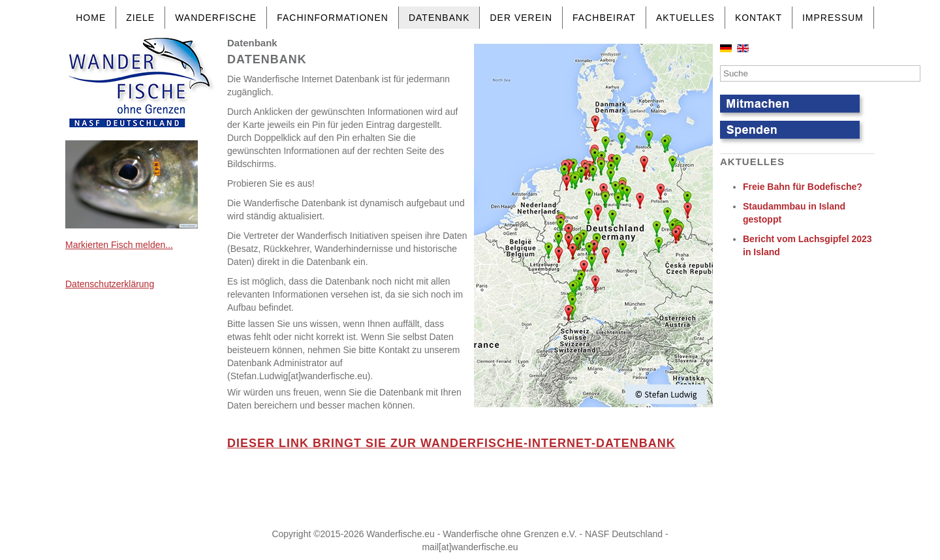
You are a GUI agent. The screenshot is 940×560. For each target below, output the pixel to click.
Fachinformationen (333, 18)
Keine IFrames (467, 495)
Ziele (140, 18)
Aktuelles (685, 18)
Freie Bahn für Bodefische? (803, 187)
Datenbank (439, 18)
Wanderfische (216, 18)
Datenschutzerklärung (110, 284)
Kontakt (759, 18)
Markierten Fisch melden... (119, 245)
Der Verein (521, 18)
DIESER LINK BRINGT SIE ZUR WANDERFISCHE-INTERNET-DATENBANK (451, 443)
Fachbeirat (604, 18)
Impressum (833, 18)
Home (91, 18)
